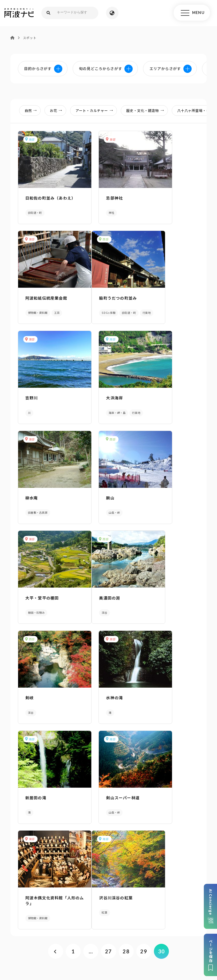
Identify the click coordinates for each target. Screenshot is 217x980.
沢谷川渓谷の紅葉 (40, 695)
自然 (32, 111)
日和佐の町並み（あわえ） (44, 199)
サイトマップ (65, 937)
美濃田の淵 (34, 497)
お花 (58, 111)
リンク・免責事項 (133, 937)
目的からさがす (109, 800)
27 (109, 740)
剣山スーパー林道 (103, 593)
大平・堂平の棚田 (166, 402)
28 (127, 740)
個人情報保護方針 (97, 937)
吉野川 (93, 298)
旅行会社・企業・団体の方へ (179, 937)
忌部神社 (95, 197)
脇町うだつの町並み (42, 298)
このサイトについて (30, 937)
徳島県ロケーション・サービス (105, 945)
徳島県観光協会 (58, 945)
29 (145, 740)
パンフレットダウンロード (36, 878)
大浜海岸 (158, 298)
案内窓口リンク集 (109, 878)
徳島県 (143, 945)
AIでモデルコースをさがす (36, 800)
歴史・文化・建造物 (147, 111)
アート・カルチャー (96, 111)
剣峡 (91, 497)
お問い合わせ (166, 945)
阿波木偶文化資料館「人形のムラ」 (168, 596)
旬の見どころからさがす (181, 800)
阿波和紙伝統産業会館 (170, 197)
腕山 (91, 402)
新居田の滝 (34, 593)
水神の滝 (158, 497)
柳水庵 (30, 402)
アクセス (181, 878)
